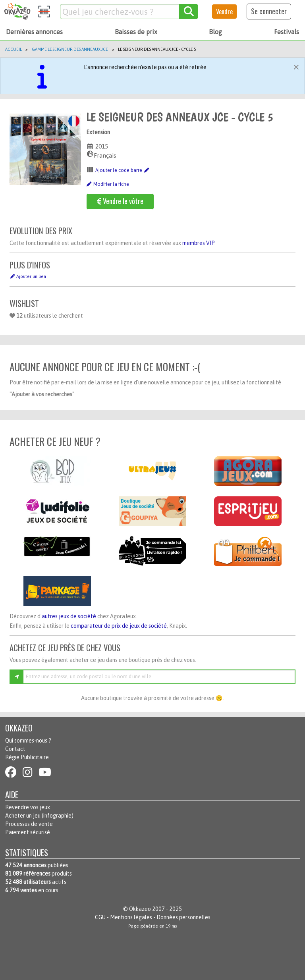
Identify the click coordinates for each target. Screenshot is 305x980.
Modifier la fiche (108, 184)
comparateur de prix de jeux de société (119, 626)
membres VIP (198, 243)
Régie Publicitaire (27, 757)
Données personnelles (183, 917)
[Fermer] (296, 66)
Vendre (224, 12)
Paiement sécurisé (28, 832)
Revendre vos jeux (28, 807)
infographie (57, 816)
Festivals (287, 32)
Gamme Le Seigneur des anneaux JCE (70, 49)
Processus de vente (29, 824)
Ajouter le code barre (122, 170)
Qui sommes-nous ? (28, 741)
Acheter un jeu (23, 816)
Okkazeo (140, 909)
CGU (100, 917)
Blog (215, 32)
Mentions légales (131, 917)
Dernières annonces (34, 32)
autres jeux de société (69, 616)
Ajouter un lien (28, 276)
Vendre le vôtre (120, 201)
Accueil (14, 49)
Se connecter (269, 11)
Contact (15, 749)
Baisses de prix (136, 32)
